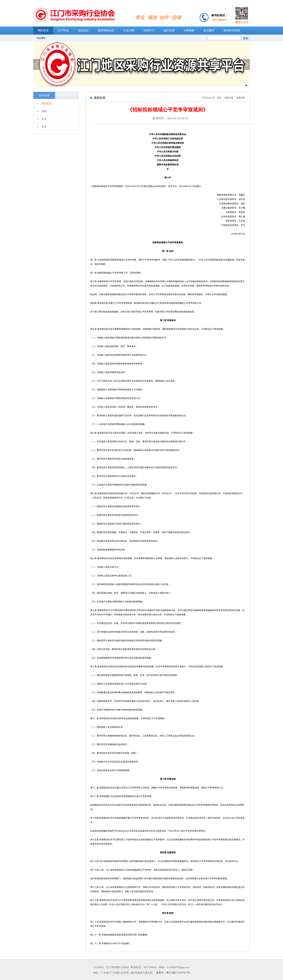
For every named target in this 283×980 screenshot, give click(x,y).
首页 (219, 98)
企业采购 (129, 30)
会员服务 (209, 30)
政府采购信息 (106, 30)
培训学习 (149, 30)
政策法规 (229, 98)
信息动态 (83, 30)
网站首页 (43, 30)
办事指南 (189, 30)
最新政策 (47, 104)
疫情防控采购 (232, 30)
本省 (44, 119)
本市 (44, 127)
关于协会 (63, 30)
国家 (44, 111)
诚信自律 (169, 30)
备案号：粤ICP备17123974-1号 (173, 973)
